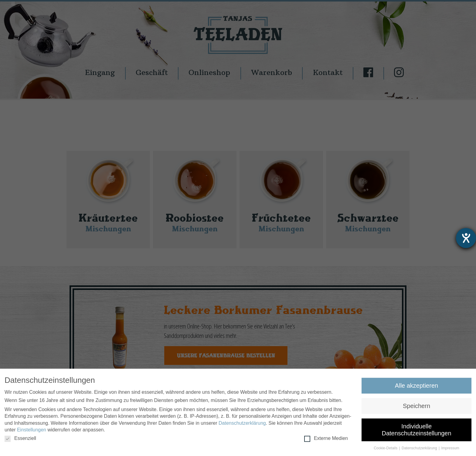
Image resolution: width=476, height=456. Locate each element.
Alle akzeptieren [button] (416, 388)
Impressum (450, 450)
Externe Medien (326, 441)
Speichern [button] (416, 408)
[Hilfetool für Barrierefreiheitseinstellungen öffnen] (466, 238)
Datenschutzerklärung (242, 425)
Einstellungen (32, 432)
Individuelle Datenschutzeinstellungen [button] (416, 432)
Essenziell (20, 441)
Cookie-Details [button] (386, 450)
